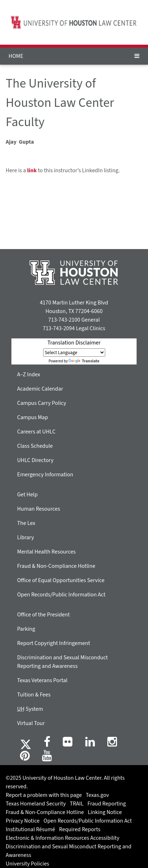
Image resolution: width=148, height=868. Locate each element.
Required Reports (80, 829)
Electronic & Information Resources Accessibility (63, 838)
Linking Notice (105, 812)
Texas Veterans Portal (42, 680)
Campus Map (33, 417)
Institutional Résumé (30, 829)
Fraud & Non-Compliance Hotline (56, 566)
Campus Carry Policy (42, 403)
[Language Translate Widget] (74, 353)
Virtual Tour (31, 723)
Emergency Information (45, 475)
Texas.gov (98, 795)
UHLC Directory (35, 460)
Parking (26, 629)
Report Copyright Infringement (54, 643)
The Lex (26, 523)
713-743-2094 (59, 328)
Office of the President (44, 615)
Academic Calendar (40, 389)
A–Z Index (29, 375)
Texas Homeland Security (36, 804)
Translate (84, 361)
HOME (16, 56)
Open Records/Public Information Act (61, 595)
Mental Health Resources (46, 552)
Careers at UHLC (36, 432)
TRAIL (77, 804)
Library (25, 537)
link (32, 170)
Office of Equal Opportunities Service (61, 580)
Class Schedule (35, 446)
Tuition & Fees (34, 695)
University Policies (27, 864)
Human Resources (39, 509)
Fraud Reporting (107, 804)
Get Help (27, 495)
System (30, 709)
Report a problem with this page (44, 795)
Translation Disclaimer (74, 343)
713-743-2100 (64, 320)
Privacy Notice (23, 821)
